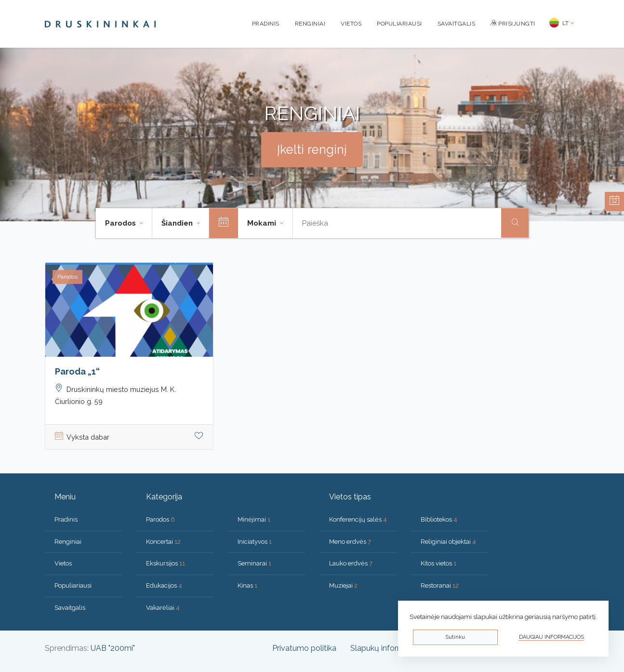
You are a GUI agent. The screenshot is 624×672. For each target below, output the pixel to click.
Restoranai (440, 585)
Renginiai (310, 24)
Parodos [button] (121, 223)
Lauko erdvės (351, 563)
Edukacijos (164, 585)
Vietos (351, 24)
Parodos (160, 519)
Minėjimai (254, 519)
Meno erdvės (350, 542)
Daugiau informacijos (551, 637)
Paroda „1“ (77, 371)
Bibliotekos (439, 519)
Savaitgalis (457, 24)
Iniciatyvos (255, 542)
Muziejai (343, 585)
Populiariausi (399, 24)
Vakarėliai (163, 608)
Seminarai (254, 563)
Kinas (247, 585)
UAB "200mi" (113, 648)
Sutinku (455, 637)
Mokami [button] (263, 223)
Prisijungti (513, 24)
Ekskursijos (166, 563)
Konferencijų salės (358, 519)
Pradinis (266, 24)
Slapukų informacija (385, 648)
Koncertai (163, 542)
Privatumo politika (304, 648)
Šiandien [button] (178, 223)
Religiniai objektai (448, 542)
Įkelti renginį (312, 149)
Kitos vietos (438, 563)
